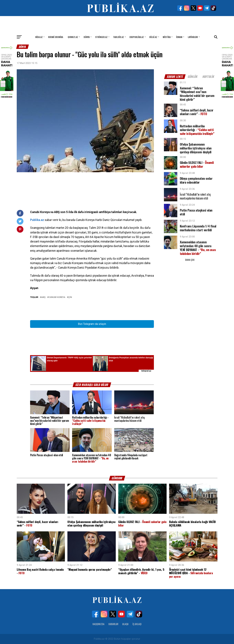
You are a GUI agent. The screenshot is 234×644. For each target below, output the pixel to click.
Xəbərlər (113, 624)
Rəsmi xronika (56, 37)
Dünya (87, 37)
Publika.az (37, 220)
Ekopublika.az (137, 37)
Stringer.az (101, 37)
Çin (70, 297)
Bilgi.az (153, 37)
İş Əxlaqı (137, 624)
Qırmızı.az (73, 37)
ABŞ (43, 297)
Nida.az (39, 37)
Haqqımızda (98, 624)
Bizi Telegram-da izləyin (92, 324)
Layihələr (193, 37)
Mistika (167, 37)
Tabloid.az (119, 37)
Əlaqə (125, 624)
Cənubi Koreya (57, 297)
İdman (179, 37)
